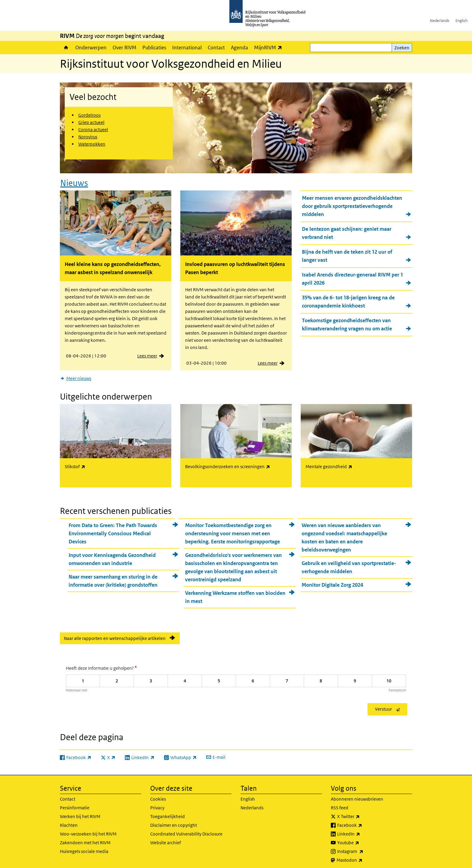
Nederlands (440, 21)
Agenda (239, 48)
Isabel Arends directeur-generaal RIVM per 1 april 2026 (352, 277)
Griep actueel (91, 122)
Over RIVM (124, 48)
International (187, 48)
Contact (216, 48)
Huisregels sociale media (84, 848)
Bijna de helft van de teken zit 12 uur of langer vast (347, 254)
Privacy (157, 804)
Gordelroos (89, 115)
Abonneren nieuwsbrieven (357, 795)
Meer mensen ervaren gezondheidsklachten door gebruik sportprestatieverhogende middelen (352, 204)
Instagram (363, 848)
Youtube (361, 839)
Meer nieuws (79, 377)
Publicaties (154, 48)
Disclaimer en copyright (174, 822)
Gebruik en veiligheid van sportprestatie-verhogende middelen (349, 564)
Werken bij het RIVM (80, 813)
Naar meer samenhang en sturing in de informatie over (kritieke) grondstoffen (113, 577)
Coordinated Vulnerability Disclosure (186, 830)
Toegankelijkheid (168, 813)
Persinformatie (75, 804)
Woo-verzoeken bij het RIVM (88, 830)
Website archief (166, 839)
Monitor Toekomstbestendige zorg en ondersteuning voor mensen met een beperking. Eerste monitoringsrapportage (233, 530)
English (461, 21)
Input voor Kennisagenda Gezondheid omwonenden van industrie (112, 556)
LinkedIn (362, 830)
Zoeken (402, 48)
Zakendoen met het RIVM (85, 839)
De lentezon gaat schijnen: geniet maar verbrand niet (347, 231)
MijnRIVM (270, 47)
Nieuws (74, 181)
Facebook (363, 822)
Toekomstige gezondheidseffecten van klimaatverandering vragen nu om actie (347, 323)
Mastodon (363, 857)
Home (66, 48)
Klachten (69, 822)
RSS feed (340, 804)
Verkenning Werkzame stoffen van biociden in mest (235, 593)
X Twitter (362, 813)
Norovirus (88, 137)
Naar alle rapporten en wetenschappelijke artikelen (115, 635)
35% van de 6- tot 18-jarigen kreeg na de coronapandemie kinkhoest (348, 300)
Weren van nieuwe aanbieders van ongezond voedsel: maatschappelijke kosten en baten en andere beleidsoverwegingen (344, 534)
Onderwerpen (91, 48)
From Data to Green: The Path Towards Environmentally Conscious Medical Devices (113, 530)
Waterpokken (92, 144)
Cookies (158, 795)
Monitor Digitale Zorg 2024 (332, 581)
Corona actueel (93, 130)
